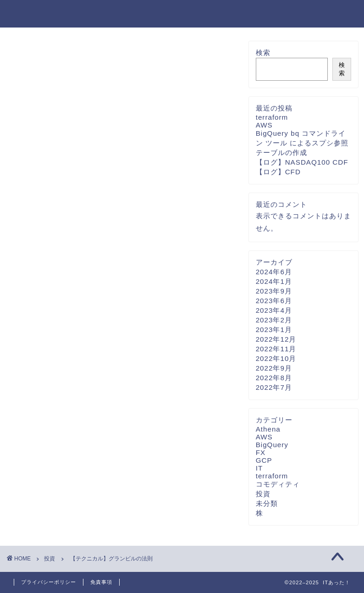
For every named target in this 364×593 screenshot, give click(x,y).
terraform (272, 117)
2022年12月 (276, 339)
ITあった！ (38, 13)
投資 (23, 55)
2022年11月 (276, 349)
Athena (268, 429)
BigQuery (272, 445)
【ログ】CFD (278, 172)
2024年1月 (274, 281)
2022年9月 (274, 368)
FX (261, 452)
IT (259, 468)
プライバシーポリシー (49, 582)
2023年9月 (274, 291)
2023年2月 (274, 320)
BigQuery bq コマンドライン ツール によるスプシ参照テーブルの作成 (302, 143)
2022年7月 (274, 387)
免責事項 (101, 582)
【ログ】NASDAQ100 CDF (302, 162)
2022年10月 (276, 358)
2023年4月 (274, 310)
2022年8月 (274, 378)
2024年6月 (274, 272)
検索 (263, 53)
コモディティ (278, 484)
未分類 (267, 503)
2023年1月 (274, 330)
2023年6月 (274, 301)
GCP (264, 460)
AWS (264, 125)
